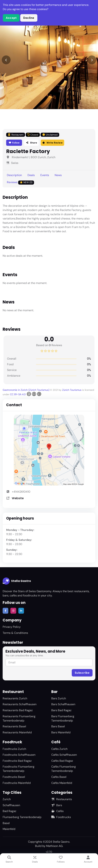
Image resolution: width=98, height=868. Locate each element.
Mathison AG (54, 846)
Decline (29, 18)
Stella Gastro (17, 581)
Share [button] (31, 143)
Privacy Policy (12, 627)
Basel (6, 823)
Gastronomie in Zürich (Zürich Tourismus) (26, 390)
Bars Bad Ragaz (61, 710)
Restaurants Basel (14, 726)
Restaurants (62, 799)
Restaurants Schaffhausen (20, 704)
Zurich (7, 799)
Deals (31, 175)
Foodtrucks (61, 817)
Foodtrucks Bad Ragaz (17, 761)
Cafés (57, 811)
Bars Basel (58, 726)
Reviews (20, 182)
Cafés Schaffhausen (64, 755)
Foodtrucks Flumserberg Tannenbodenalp (19, 769)
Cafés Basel (59, 777)
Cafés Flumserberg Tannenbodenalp (64, 769)
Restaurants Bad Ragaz (18, 710)
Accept (11, 18)
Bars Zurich (59, 698)
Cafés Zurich (59, 749)
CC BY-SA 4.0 (26, 394)
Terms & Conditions (15, 633)
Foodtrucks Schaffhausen (19, 755)
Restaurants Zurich (15, 698)
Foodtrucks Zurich (14, 749)
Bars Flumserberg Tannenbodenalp (63, 718)
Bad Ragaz (9, 811)
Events (45, 175)
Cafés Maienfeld (62, 783)
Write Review (52, 143)
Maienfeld (9, 829)
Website (18, 498)
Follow (14, 143)
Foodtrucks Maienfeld (17, 783)
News (58, 175)
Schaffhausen (11, 805)
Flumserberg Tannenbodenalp (22, 817)
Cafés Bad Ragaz (62, 761)
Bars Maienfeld (61, 732)
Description (14, 175)
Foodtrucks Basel (14, 777)
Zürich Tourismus (72, 390)
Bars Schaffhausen (63, 704)
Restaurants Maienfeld (17, 732)
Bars (57, 805)
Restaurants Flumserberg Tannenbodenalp (19, 718)
